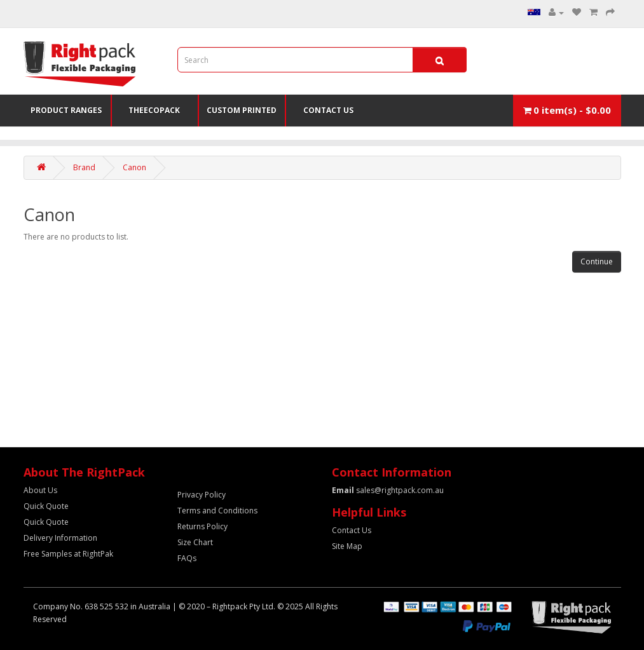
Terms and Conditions (217, 511)
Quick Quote (46, 506)
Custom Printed (242, 110)
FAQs (187, 558)
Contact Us (328, 110)
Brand (84, 167)
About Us (40, 490)
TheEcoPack (154, 110)
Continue (597, 261)
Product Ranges (66, 110)
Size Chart (195, 542)
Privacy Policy (202, 495)
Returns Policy (202, 526)
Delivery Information (60, 538)
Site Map (347, 546)
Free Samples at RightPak (68, 554)
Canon (134, 167)
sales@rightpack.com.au (388, 490)
